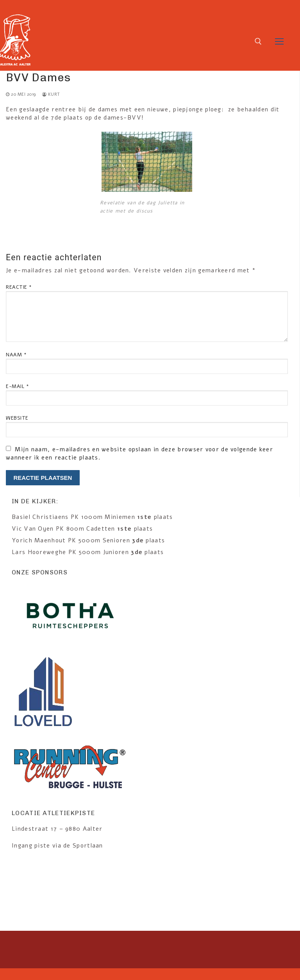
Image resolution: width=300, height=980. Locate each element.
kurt (51, 94)
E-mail (17, 386)
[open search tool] (258, 41)
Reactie (19, 287)
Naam (16, 355)
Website (17, 418)
